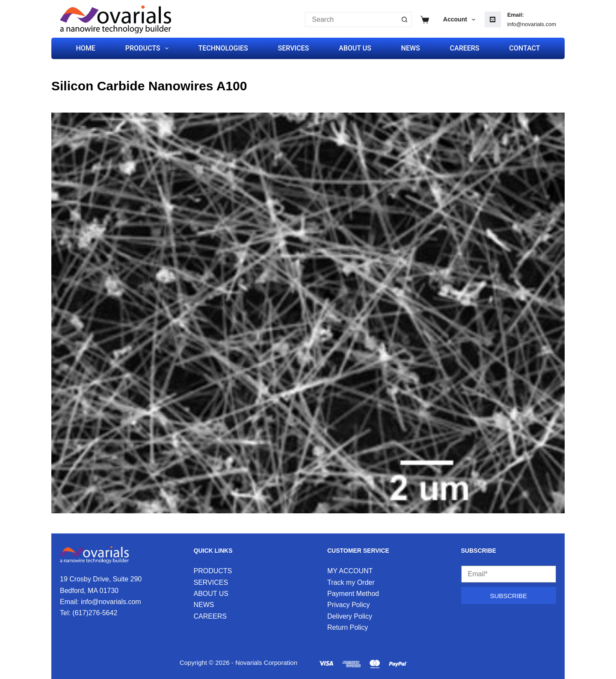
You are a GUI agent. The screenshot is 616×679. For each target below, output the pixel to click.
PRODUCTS (149, 48)
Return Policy (348, 627)
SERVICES (294, 48)
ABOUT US (355, 48)
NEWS (411, 48)
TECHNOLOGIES (223, 48)
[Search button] (404, 19)
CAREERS (465, 48)
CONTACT (524, 48)
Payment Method (353, 594)
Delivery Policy (350, 616)
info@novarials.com (532, 24)
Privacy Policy (349, 605)
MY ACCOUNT (350, 571)
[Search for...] (351, 19)
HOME (86, 48)
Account (461, 20)
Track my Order (351, 582)
